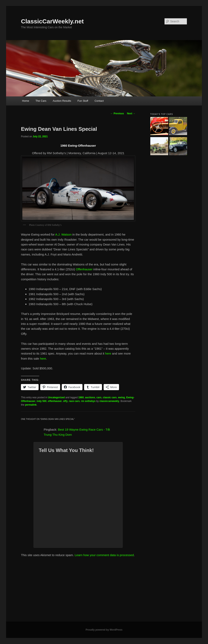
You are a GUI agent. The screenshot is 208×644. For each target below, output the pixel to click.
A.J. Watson (63, 234)
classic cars (110, 397)
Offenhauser (84, 269)
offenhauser (55, 401)
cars (99, 397)
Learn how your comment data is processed (104, 555)
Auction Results (62, 101)
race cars (74, 401)
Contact (99, 101)
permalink (31, 405)
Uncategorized (56, 397)
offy (65, 401)
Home (25, 101)
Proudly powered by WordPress (104, 630)
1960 (81, 397)
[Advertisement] (104, 591)
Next (131, 114)
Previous (117, 114)
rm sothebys (88, 401)
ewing (121, 397)
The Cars (41, 101)
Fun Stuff (83, 101)
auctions (90, 397)
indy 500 (42, 401)
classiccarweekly (109, 401)
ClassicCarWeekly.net (52, 21)
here (108, 353)
